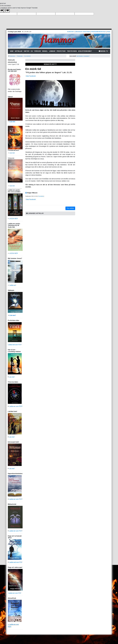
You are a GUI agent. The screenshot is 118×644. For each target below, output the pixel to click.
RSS (109, 32)
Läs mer (12, 186)
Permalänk (41, 196)
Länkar (52, 51)
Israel (45, 51)
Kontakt (71, 32)
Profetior (61, 51)
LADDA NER (13, 219)
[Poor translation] (7, 11)
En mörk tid (27, 56)
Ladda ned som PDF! (15, 345)
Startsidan (12, 56)
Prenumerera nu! (98, 32)
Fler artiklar (70, 208)
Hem (12, 51)
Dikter (27, 51)
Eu (32, 51)
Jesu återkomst (85, 51)
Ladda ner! (13, 285)
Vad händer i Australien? (83, 56)
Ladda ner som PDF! (16, 406)
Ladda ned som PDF (16, 562)
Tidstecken (72, 51)
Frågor (38, 51)
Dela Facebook (31, 76)
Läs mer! (13, 315)
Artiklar (19, 51)
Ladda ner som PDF (15, 593)
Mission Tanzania (83, 32)
